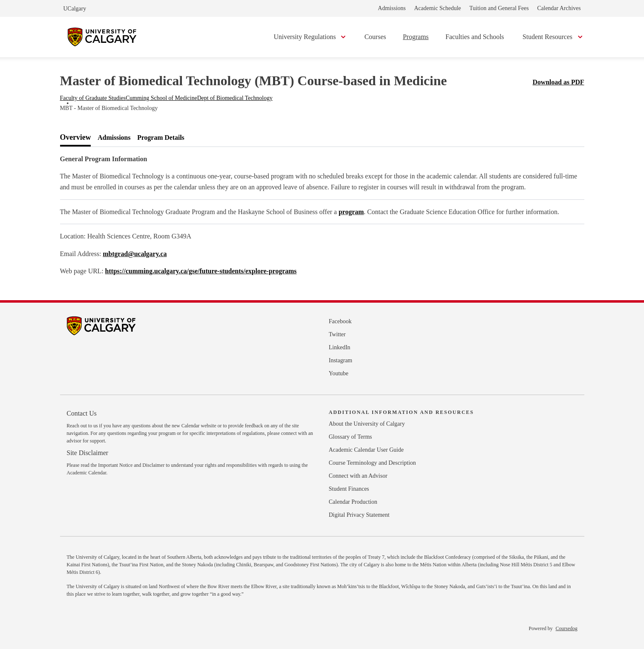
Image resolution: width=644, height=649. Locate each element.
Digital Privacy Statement (359, 515)
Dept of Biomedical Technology (235, 98)
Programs (416, 37)
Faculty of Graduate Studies (93, 98)
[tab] (76, 138)
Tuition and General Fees (499, 8)
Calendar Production (353, 502)
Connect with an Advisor (358, 476)
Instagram (341, 360)
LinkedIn (340, 347)
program (351, 212)
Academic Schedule (438, 8)
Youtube (339, 373)
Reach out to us (82, 426)
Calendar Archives (559, 8)
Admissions (392, 8)
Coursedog (567, 628)
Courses (375, 37)
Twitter (337, 334)
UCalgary (75, 9)
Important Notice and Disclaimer (131, 465)
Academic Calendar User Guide (366, 450)
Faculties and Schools (475, 37)
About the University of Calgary (367, 424)
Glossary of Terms (351, 437)
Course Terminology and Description (373, 463)
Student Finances (349, 489)
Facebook (340, 321)
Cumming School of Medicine (161, 98)
